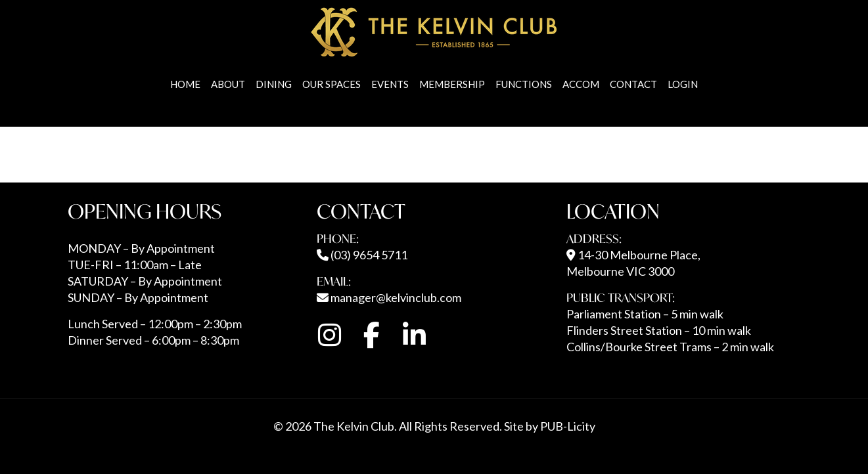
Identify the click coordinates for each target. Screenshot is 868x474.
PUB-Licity (568, 426)
